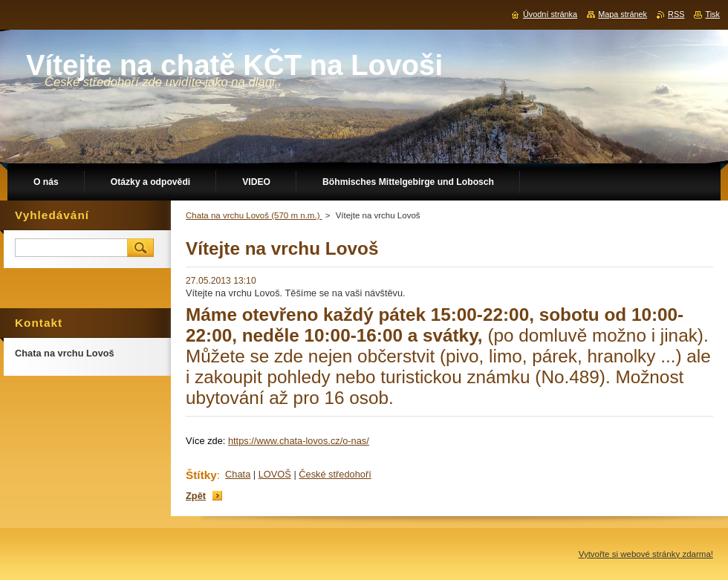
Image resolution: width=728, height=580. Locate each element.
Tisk (712, 14)
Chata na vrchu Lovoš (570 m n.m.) (254, 215)
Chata (238, 474)
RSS (676, 14)
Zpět (196, 496)
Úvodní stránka (550, 14)
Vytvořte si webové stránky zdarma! (646, 554)
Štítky (201, 475)
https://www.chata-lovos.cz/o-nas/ (299, 441)
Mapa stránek (623, 14)
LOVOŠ (275, 474)
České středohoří (335, 474)
